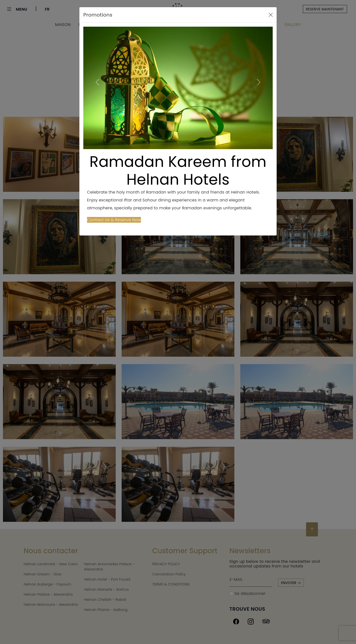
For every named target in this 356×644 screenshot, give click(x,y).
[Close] (271, 15)
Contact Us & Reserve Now (114, 220)
